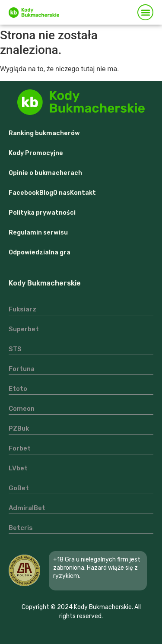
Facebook (24, 193)
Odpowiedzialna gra (40, 252)
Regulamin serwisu (38, 233)
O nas (62, 193)
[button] (145, 12)
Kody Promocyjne (36, 153)
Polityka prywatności (42, 213)
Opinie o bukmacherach (45, 173)
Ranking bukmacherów (44, 133)
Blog (46, 193)
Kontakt (83, 193)
